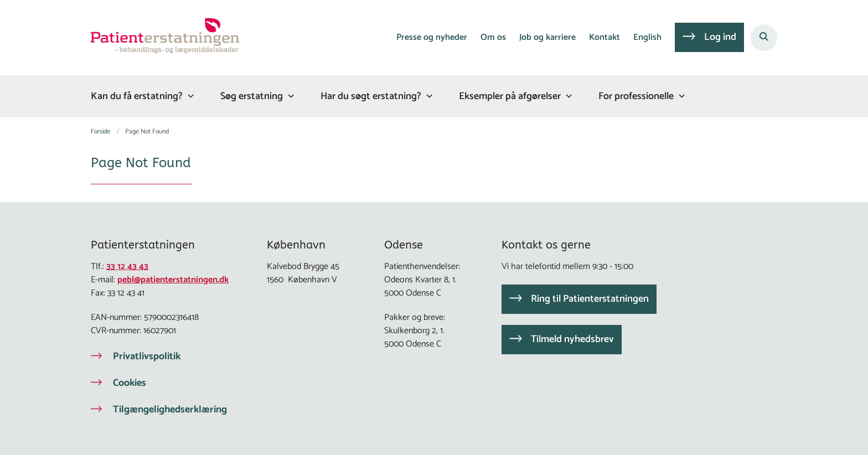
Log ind (720, 37)
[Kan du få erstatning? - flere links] (189, 96)
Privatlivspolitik (147, 356)
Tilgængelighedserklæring (170, 410)
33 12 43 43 (127, 267)
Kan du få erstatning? (137, 96)
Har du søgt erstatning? (371, 96)
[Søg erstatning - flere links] (290, 96)
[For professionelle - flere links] (680, 96)
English (647, 38)
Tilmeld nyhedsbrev (572, 339)
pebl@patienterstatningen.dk (173, 280)
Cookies (130, 383)
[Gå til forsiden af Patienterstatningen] (165, 38)
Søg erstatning (252, 96)
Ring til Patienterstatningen (590, 299)
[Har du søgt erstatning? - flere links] (428, 96)
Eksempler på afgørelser (510, 96)
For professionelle (636, 96)
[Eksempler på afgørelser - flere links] (567, 96)
